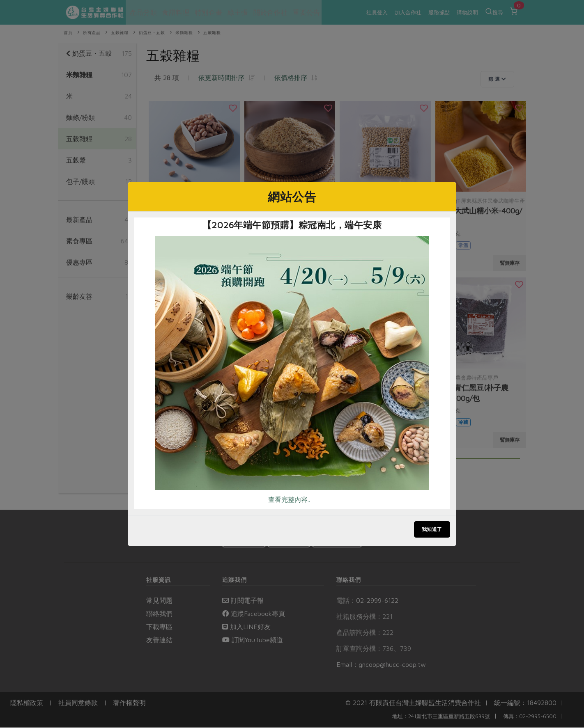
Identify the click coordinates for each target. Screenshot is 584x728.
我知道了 (432, 529)
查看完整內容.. (289, 499)
